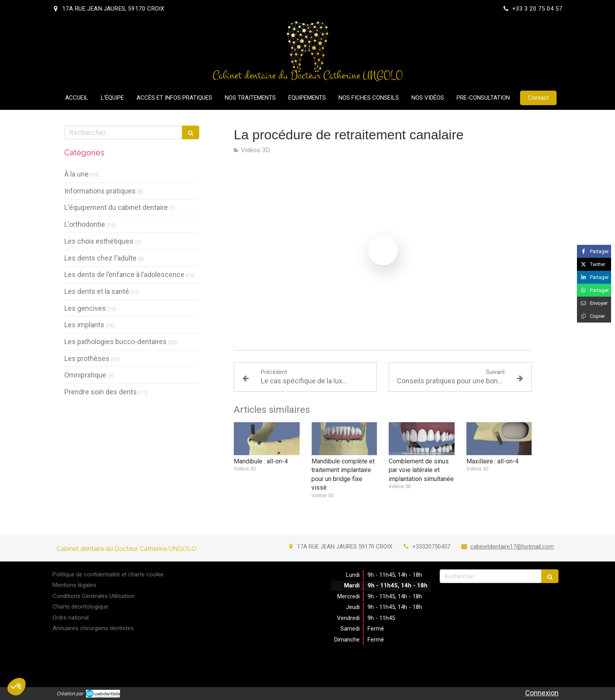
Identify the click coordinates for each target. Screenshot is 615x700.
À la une (76, 174)
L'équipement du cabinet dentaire (116, 207)
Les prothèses (87, 358)
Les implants (84, 325)
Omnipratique (85, 375)
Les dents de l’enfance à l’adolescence (124, 274)
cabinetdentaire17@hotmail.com (512, 547)
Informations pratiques (100, 191)
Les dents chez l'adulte (100, 258)
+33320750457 (431, 547)
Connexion (542, 693)
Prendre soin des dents (101, 392)
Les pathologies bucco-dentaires (116, 342)
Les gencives (85, 308)
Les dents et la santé (97, 291)
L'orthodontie (85, 224)
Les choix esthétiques (99, 241)
